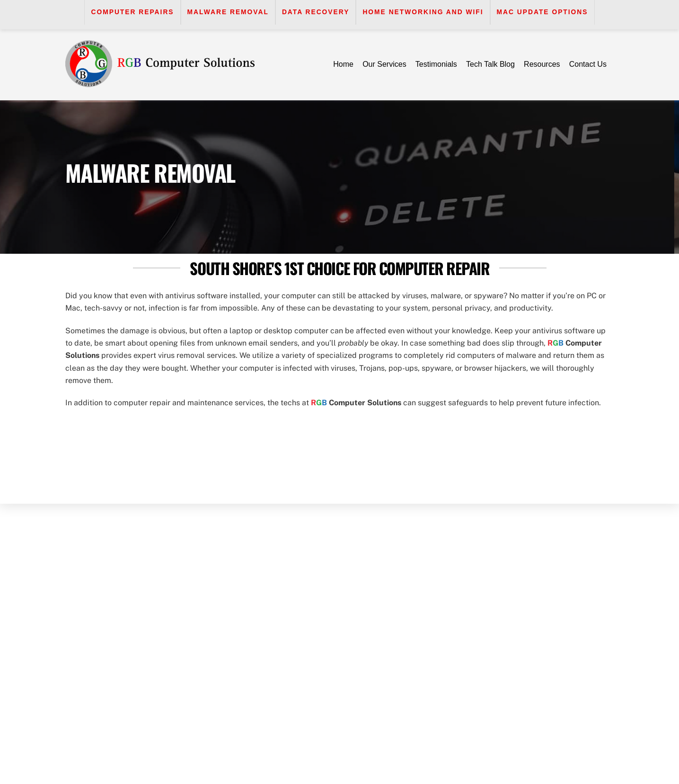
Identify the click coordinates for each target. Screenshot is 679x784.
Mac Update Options (542, 12)
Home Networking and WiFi (423, 12)
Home (343, 64)
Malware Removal (228, 12)
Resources (542, 64)
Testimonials (436, 64)
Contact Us (588, 64)
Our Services (384, 64)
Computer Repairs (132, 12)
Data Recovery (316, 12)
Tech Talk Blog (490, 64)
